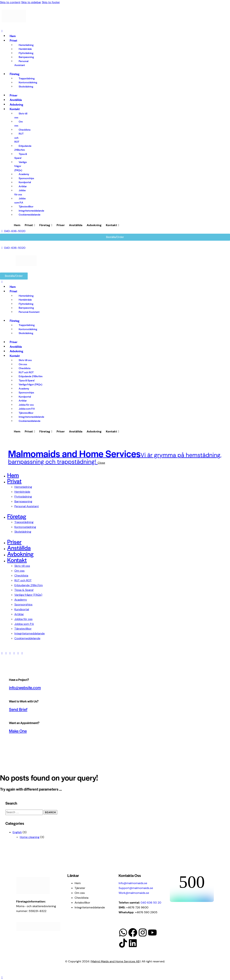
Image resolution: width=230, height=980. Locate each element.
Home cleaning (30, 837)
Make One (18, 731)
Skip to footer (51, 2)
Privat (30, 225)
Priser (61, 225)
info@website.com (25, 688)
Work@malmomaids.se (134, 893)
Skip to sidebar (31, 2)
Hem (17, 225)
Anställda (76, 225)
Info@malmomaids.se (133, 883)
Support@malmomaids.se (136, 888)
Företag (46, 225)
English (17, 832)
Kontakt (112, 225)
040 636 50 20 (151, 903)
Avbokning (94, 225)
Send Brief (18, 709)
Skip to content (10, 2)
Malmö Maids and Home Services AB (116, 961)
